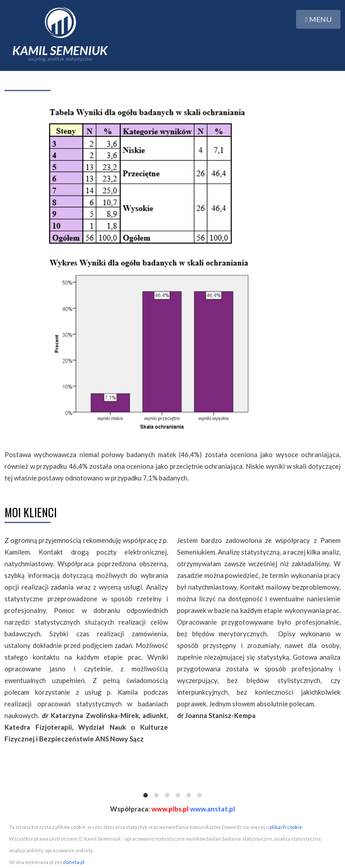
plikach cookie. (286, 827)
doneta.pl (74, 862)
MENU (318, 19)
